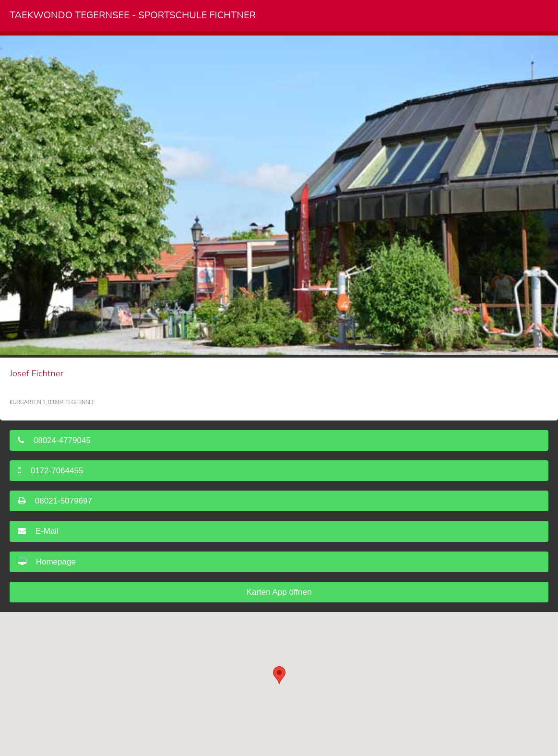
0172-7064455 (50, 471)
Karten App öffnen (279, 592)
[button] (279, 675)
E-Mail (38, 531)
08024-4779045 (54, 440)
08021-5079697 (55, 501)
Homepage (47, 562)
